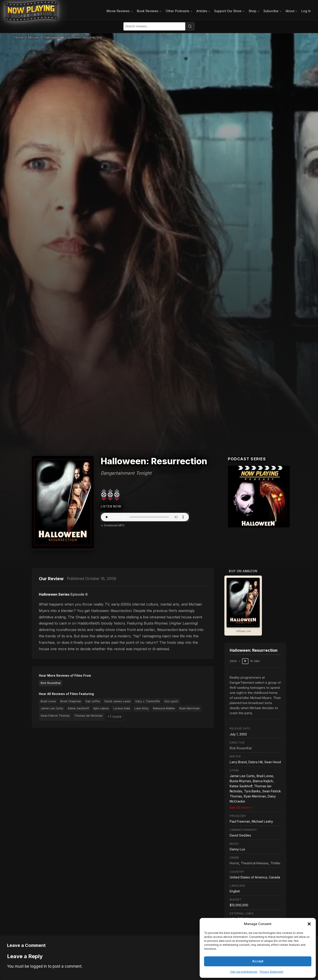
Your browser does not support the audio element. (145, 517)
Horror (234, 863)
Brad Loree (48, 701)
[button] (309, 924)
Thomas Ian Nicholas (88, 716)
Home (19, 37)
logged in (39, 966)
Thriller (275, 863)
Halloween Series (54, 594)
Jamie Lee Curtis (52, 708)
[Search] (190, 26)
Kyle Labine (101, 708)
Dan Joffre (93, 701)
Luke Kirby (142, 708)
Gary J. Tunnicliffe (148, 701)
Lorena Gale (122, 708)
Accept (258, 961)
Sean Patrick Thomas (55, 716)
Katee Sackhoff (78, 708)
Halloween (52, 37)
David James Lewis (118, 701)
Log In (306, 11)
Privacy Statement (272, 972)
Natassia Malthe (164, 708)
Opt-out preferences (244, 972)
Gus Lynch (171, 701)
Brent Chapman (71, 701)
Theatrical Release (255, 863)
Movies (34, 37)
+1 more (114, 717)
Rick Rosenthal (51, 683)
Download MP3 (114, 525)
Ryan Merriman (189, 708)
